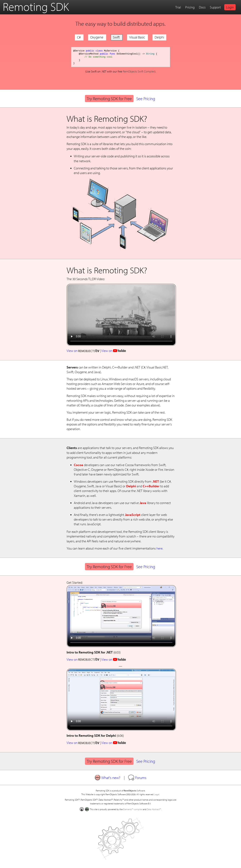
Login (230, 7)
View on (83, 351)
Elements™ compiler (133, 809)
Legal (157, 794)
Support (215, 7)
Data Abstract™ (154, 809)
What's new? (107, 778)
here (159, 548)
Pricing (190, 7)
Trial (178, 7)
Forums (137, 778)
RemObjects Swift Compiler (139, 71)
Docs (202, 7)
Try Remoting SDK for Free (109, 99)
